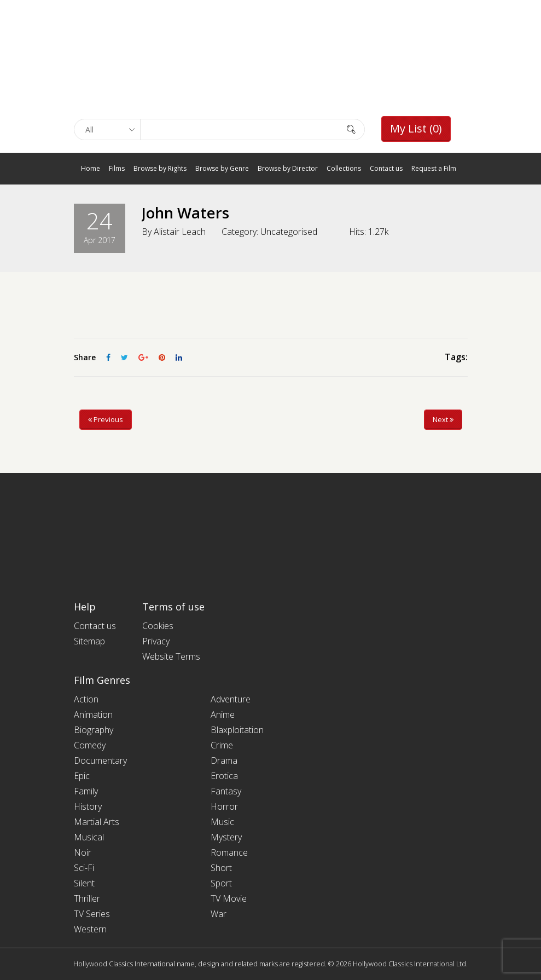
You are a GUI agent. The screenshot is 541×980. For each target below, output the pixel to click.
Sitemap (89, 641)
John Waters (186, 212)
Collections (344, 168)
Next (443, 419)
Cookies (158, 626)
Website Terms (171, 656)
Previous (106, 419)
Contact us (386, 168)
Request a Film (434, 168)
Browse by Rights (160, 168)
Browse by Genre (222, 168)
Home (91, 168)
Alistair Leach (180, 232)
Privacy (156, 641)
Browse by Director (288, 168)
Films (117, 168)
